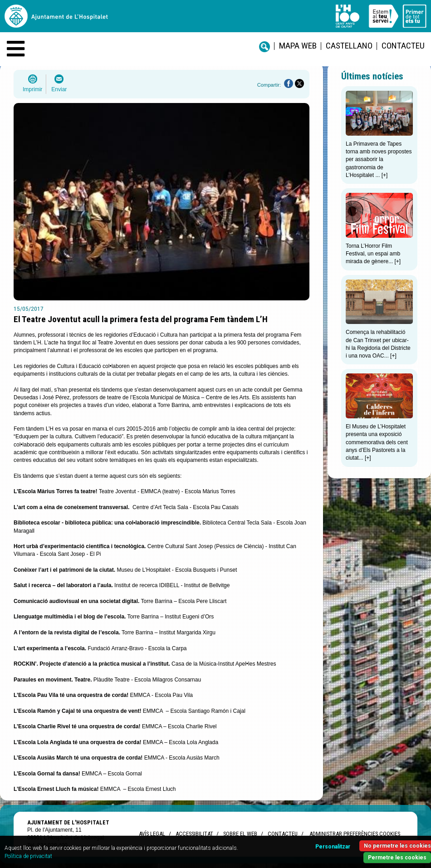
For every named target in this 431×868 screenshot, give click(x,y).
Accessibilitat (194, 834)
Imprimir (32, 89)
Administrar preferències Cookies (355, 834)
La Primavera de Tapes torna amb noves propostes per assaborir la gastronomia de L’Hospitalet (379, 159)
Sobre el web (240, 834)
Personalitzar (333, 847)
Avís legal (152, 834)
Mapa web (298, 46)
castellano (349, 46)
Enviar (59, 89)
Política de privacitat (28, 856)
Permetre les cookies (397, 858)
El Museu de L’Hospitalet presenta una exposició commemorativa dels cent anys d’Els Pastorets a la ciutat (377, 442)
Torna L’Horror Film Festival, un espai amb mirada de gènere (373, 254)
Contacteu (403, 46)
